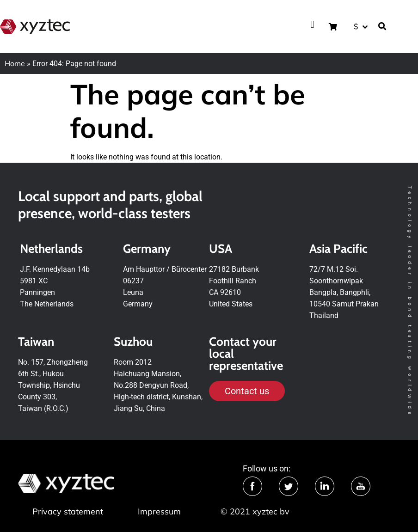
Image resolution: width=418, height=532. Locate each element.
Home (15, 63)
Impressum (159, 511)
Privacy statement (68, 511)
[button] (312, 24)
